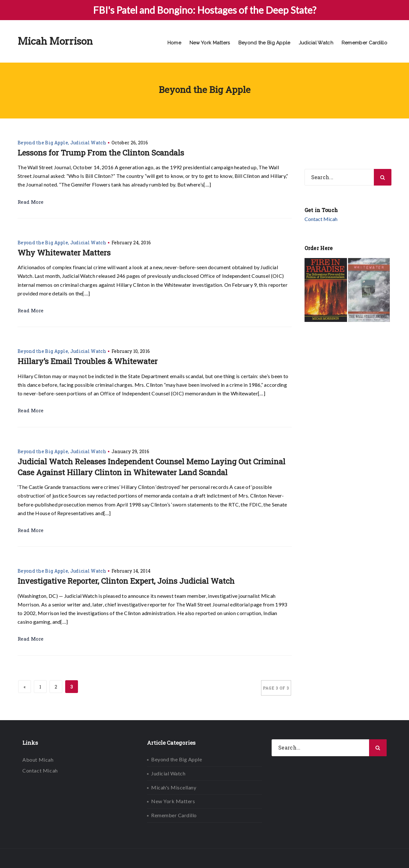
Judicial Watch (316, 43)
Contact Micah (321, 219)
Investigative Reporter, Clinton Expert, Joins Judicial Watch (126, 581)
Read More (31, 202)
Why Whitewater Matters (64, 253)
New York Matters (210, 43)
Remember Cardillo (364, 43)
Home (174, 43)
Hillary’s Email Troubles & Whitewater (88, 361)
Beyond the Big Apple (264, 43)
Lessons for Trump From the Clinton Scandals (101, 153)
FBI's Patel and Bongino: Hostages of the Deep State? (205, 10)
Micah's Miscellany (174, 787)
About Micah (38, 760)
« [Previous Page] (25, 687)
